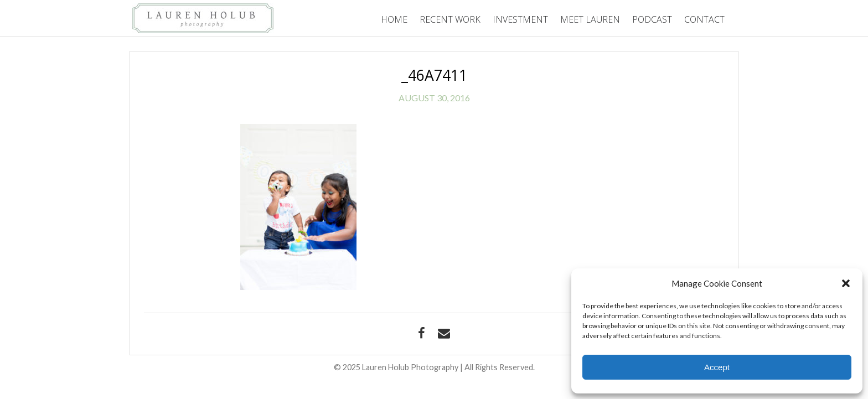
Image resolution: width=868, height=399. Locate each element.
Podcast (652, 19)
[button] (846, 283)
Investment (520, 19)
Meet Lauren (590, 19)
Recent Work (450, 19)
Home (394, 19)
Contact (704, 19)
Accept (717, 367)
